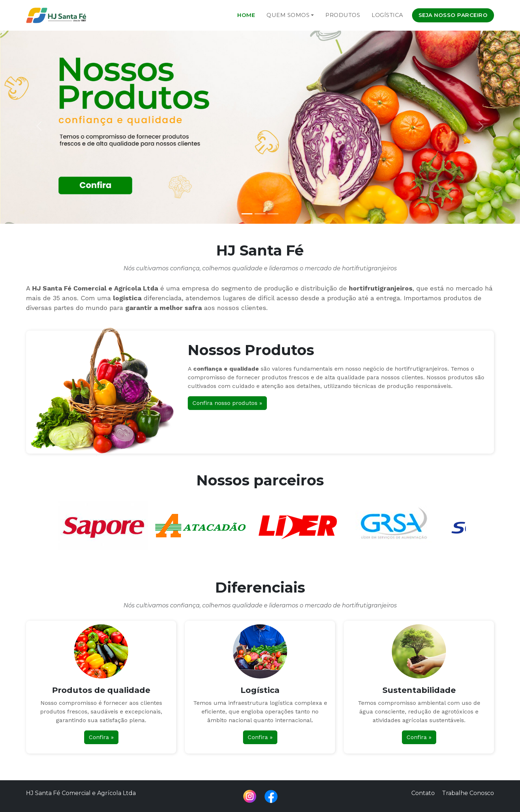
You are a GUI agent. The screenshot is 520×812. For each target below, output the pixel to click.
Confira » (101, 737)
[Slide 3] (273, 214)
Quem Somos (288, 15)
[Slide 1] (247, 214)
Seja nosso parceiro (453, 15)
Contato (423, 793)
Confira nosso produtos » (227, 403)
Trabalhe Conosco (468, 793)
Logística (387, 15)
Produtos (343, 15)
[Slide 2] (260, 214)
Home (246, 15)
